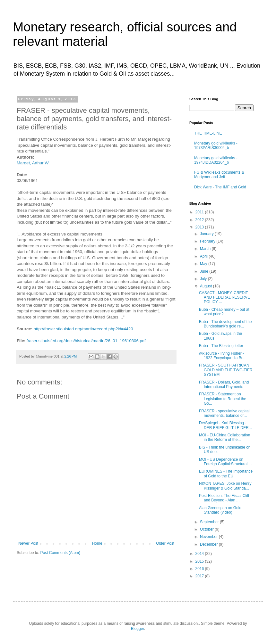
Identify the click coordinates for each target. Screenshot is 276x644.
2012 (200, 220)
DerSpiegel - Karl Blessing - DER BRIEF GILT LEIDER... (225, 425)
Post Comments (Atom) (60, 553)
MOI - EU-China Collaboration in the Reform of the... (224, 437)
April (204, 256)
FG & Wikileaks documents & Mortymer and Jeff (219, 175)
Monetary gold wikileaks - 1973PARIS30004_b (216, 145)
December (209, 544)
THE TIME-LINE (208, 133)
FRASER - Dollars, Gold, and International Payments (224, 384)
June (205, 271)
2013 (200, 227)
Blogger (138, 629)
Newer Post (28, 543)
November (209, 537)
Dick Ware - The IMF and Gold (220, 187)
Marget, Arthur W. (33, 163)
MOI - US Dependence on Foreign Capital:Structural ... (225, 462)
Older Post (165, 543)
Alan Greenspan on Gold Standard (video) (220, 510)
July (204, 279)
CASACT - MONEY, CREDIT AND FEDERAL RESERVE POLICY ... (224, 297)
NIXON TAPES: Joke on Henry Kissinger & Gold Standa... (225, 486)
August (207, 286)
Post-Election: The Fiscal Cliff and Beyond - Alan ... (224, 498)
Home (97, 543)
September (210, 522)
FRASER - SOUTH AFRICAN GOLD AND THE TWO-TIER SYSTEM (226, 370)
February (208, 241)
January (207, 234)
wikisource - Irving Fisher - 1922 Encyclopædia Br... (222, 356)
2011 (200, 212)
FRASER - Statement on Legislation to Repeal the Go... (223, 399)
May (204, 264)
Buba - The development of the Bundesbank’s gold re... (225, 324)
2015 (200, 561)
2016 (200, 569)
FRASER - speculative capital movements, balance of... (224, 413)
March (206, 249)
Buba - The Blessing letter (221, 346)
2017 (200, 576)
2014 (200, 554)
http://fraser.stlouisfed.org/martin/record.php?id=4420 (83, 329)
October (207, 529)
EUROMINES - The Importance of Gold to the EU (226, 474)
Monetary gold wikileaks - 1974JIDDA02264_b (216, 160)
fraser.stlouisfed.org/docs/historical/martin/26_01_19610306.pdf (86, 341)
